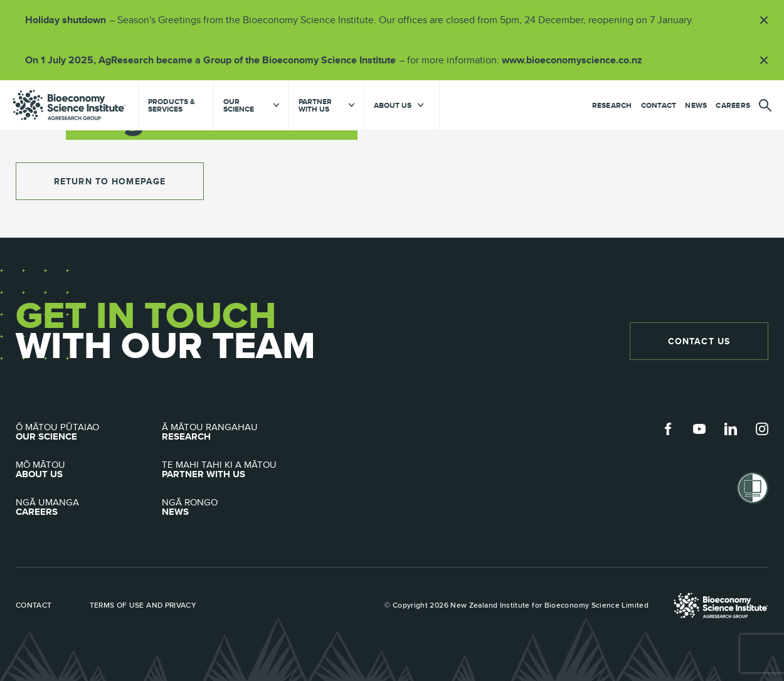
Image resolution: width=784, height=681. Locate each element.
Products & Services (172, 105)
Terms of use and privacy (143, 605)
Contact (659, 105)
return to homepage (110, 181)
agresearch (69, 105)
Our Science (89, 432)
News (696, 105)
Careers (733, 105)
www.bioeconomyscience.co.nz (576, 60)
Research (612, 105)
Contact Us (699, 341)
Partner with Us (235, 470)
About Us (89, 470)
